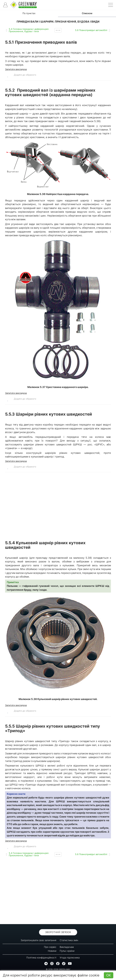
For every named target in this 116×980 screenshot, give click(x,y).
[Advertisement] (58, 506)
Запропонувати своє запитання (38, 940)
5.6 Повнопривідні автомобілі (91, 30)
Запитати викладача (16, 69)
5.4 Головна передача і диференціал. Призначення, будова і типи (29, 30)
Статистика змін (69, 940)
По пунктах (29, 13)
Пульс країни (67, 951)
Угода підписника (70, 958)
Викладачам (67, 947)
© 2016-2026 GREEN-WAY (58, 969)
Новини (52, 951)
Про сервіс (50, 947)
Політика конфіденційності (41, 958)
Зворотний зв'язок (58, 932)
